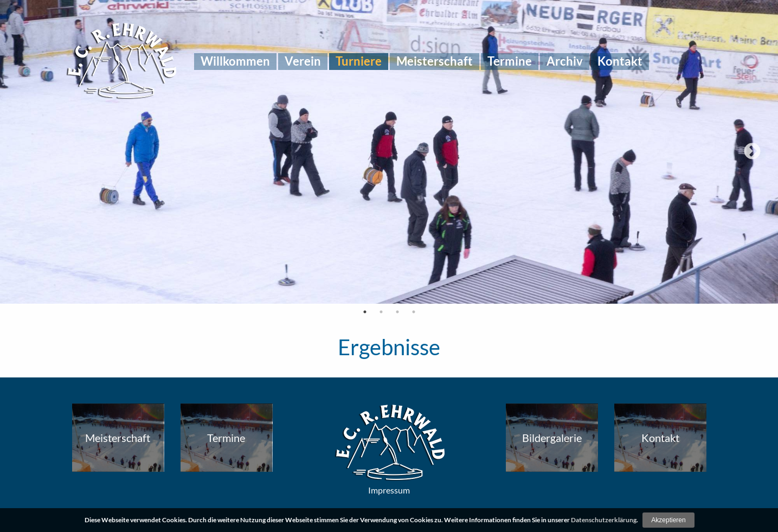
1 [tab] (365, 312)
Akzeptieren (668, 520)
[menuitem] (235, 61)
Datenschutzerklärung (604, 520)
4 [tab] (414, 312)
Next (752, 152)
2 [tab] (381, 312)
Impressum (389, 490)
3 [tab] (397, 312)
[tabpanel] (389, 152)
